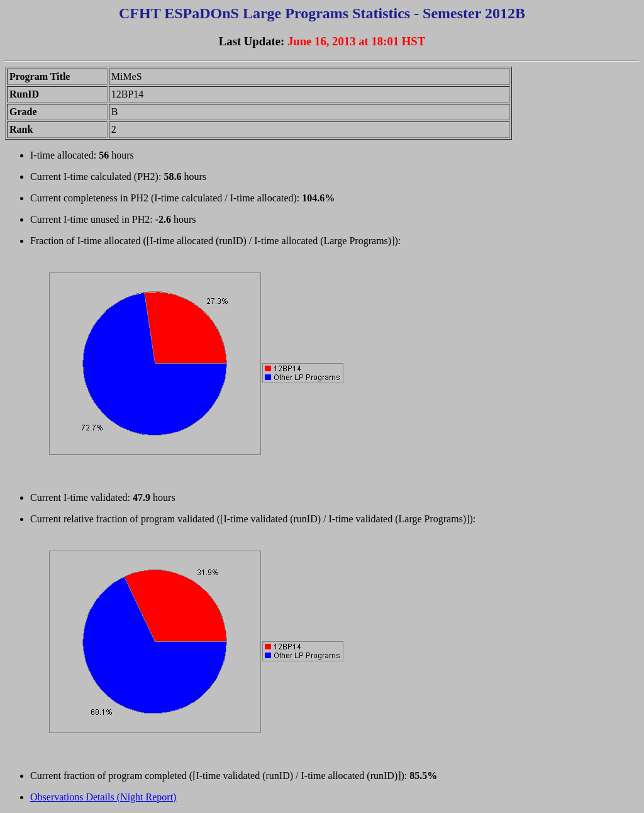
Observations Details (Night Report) (103, 797)
